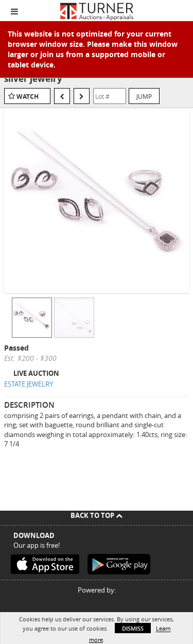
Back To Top (97, 515)
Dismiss (133, 628)
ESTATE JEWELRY (29, 384)
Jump (144, 96)
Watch (28, 97)
